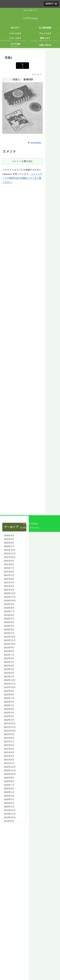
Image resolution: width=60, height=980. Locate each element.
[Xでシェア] (22, 66)
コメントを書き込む (23, 161)
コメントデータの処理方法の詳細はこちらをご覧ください (22, 178)
